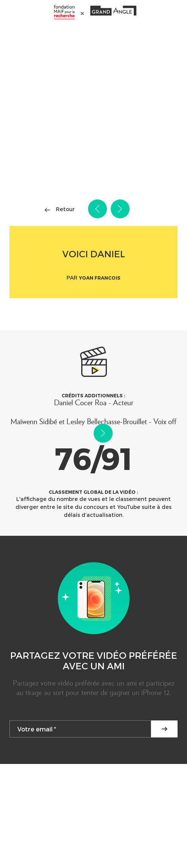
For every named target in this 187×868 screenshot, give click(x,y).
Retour (65, 209)
